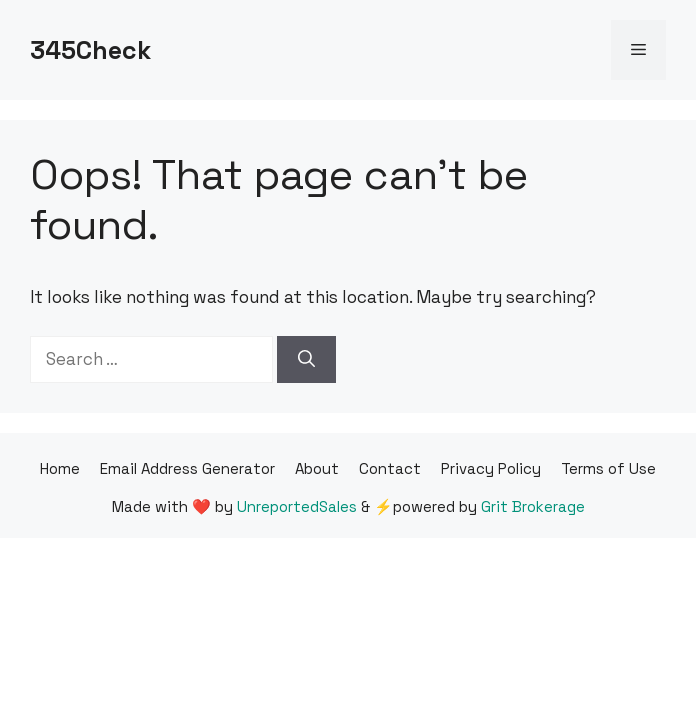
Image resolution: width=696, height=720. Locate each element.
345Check (90, 50)
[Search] (306, 360)
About (317, 468)
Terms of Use (608, 468)
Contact (390, 468)
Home (60, 468)
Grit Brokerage (533, 506)
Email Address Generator (187, 468)
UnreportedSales (297, 506)
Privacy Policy (491, 468)
